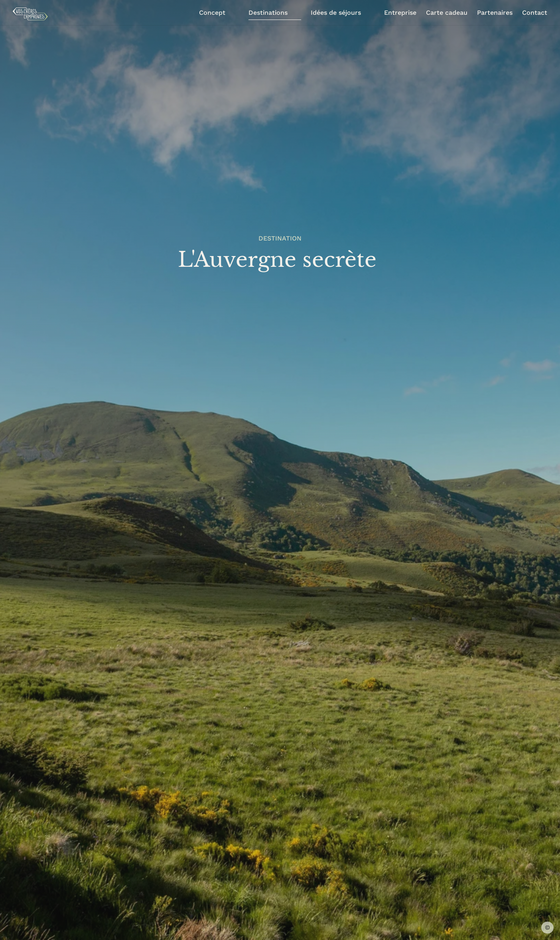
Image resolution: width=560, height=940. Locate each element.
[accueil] (30, 14)
